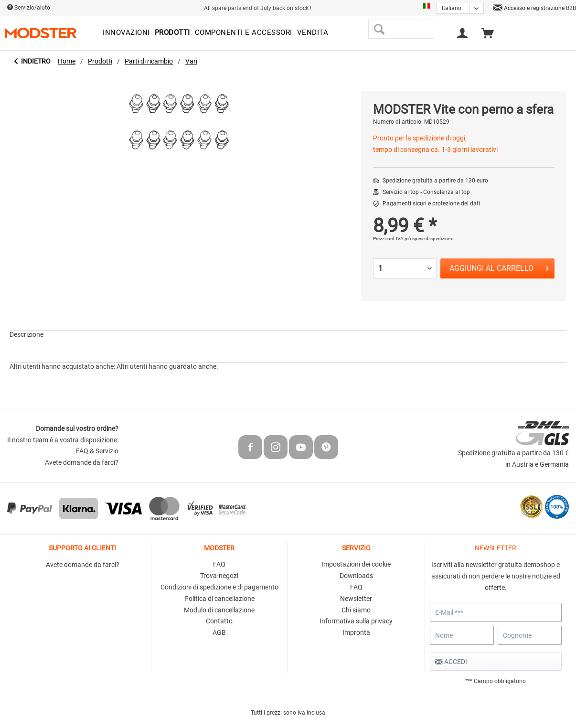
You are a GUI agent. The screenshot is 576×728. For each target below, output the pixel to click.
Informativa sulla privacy (356, 621)
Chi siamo (356, 610)
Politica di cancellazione (219, 599)
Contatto (219, 621)
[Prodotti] (172, 33)
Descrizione (27, 334)
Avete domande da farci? (82, 462)
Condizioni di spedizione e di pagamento (219, 587)
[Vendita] (313, 33)
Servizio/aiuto (29, 8)
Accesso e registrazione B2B (535, 8)
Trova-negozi (219, 576)
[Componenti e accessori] (244, 33)
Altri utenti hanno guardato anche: (167, 366)
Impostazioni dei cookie (356, 564)
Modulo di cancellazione (219, 610)
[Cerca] (379, 29)
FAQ (219, 564)
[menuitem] (126, 33)
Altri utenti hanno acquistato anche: (62, 366)
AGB (219, 632)
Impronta (356, 632)
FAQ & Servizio (97, 451)
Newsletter (356, 599)
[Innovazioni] (126, 33)
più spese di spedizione (429, 239)
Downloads (356, 576)
